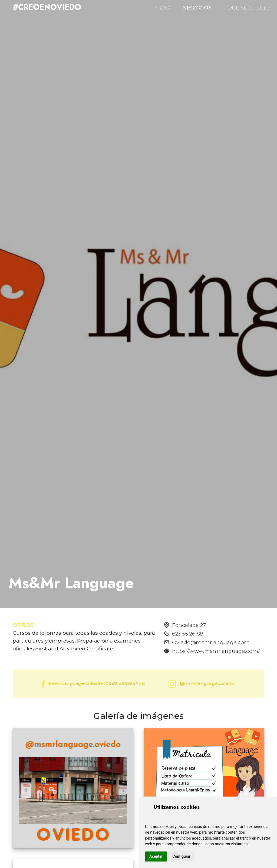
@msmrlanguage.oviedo (200, 684)
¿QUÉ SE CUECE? (248, 8)
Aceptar (156, 856)
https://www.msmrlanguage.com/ (216, 651)
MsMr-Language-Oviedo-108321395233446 (93, 684)
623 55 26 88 (188, 634)
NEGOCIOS (197, 8)
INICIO (161, 8)
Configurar (182, 856)
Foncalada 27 (189, 625)
